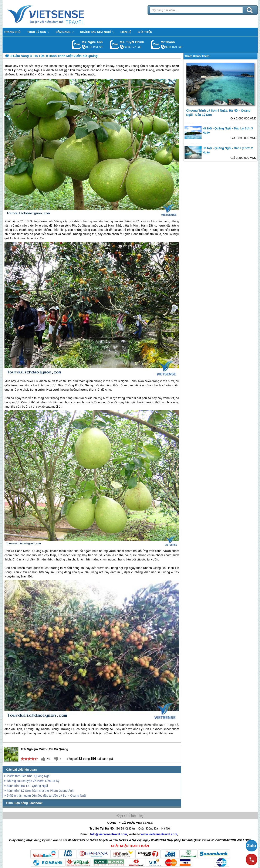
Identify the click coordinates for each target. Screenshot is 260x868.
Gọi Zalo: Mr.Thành (155, 45)
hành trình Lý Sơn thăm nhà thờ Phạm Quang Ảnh (40, 791)
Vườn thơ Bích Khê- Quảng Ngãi (29, 776)
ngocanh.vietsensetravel (84, 47)
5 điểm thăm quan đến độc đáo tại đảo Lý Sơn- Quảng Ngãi (47, 796)
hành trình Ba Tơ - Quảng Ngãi (28, 786)
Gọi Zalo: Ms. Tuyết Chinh (114, 45)
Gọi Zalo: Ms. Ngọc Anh (76, 45)
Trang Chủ (56, 14)
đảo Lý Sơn (141, 729)
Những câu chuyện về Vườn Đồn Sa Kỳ (33, 781)
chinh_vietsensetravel (122, 47)
